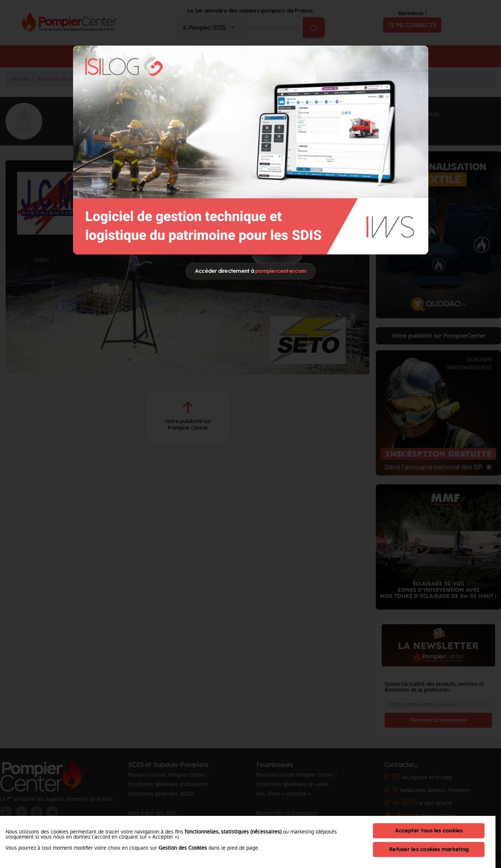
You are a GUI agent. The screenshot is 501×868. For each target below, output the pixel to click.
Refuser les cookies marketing (429, 849)
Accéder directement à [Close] (250, 271)
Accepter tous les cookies (429, 830)
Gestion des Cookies (183, 848)
